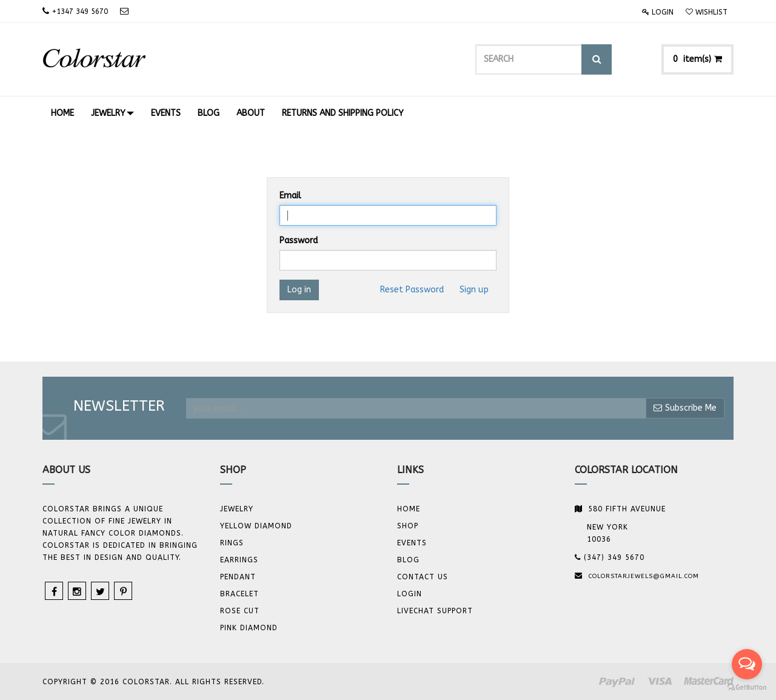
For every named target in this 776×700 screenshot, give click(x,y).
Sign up (474, 290)
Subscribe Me (685, 408)
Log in (299, 290)
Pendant (238, 577)
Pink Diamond (249, 628)
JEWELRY (237, 509)
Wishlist (707, 12)
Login (658, 12)
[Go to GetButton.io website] (747, 688)
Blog (408, 560)
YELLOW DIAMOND (256, 526)
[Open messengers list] (747, 664)
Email (290, 196)
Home (409, 509)
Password (299, 241)
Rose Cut (240, 611)
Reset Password (412, 290)
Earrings (239, 560)
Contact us (423, 577)
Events (412, 543)
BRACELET (239, 594)
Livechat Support (435, 611)
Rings (232, 543)
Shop (408, 526)
